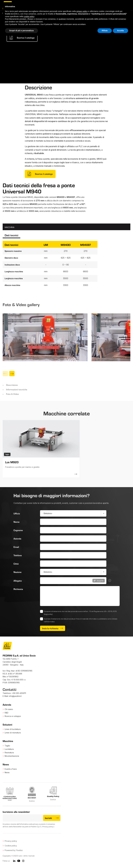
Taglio (7, 746)
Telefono (18, 555)
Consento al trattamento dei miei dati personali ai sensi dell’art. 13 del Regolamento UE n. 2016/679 (80, 613)
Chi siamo (9, 709)
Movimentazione (12, 756)
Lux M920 (12, 462)
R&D (6, 713)
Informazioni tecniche (17, 389)
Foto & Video (12, 394)
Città (16, 564)
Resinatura (9, 753)
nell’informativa (49, 622)
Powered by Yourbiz (14, 850)
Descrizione (12, 385)
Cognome (18, 530)
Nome (17, 522)
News (7, 772)
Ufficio (17, 513)
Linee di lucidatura (13, 729)
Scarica (32, 801)
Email (16, 547)
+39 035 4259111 (19, 693)
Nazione (18, 572)
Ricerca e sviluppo (13, 716)
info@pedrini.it (15, 696)
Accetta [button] (120, 31)
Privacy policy (48, 827)
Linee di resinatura (13, 733)
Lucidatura (9, 749)
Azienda (17, 539)
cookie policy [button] (29, 16)
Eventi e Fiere (11, 769)
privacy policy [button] (82, 11)
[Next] (12, 374)
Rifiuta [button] (105, 31)
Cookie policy (11, 846)
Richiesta (18, 589)
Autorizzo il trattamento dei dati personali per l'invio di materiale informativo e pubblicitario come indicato (81, 620)
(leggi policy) (48, 614)
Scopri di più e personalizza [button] (21, 31)
